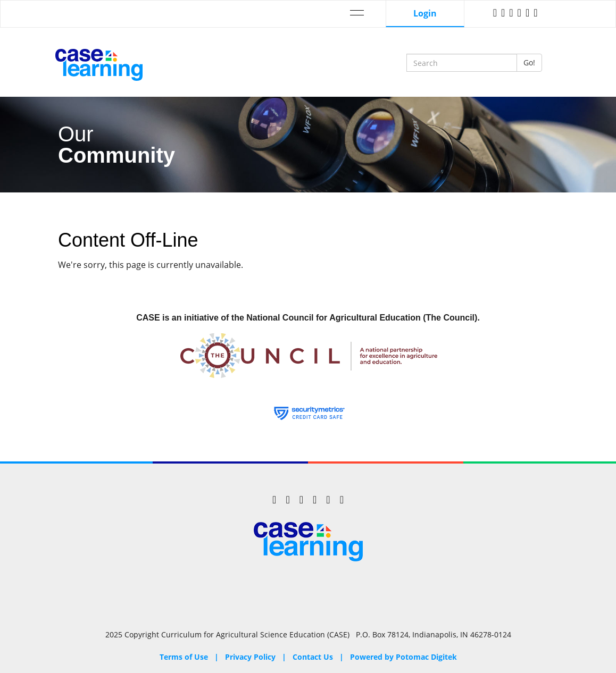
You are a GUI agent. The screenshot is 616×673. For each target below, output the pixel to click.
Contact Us (313, 657)
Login (425, 13)
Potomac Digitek (426, 657)
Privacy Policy (250, 657)
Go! (529, 62)
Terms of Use (184, 657)
